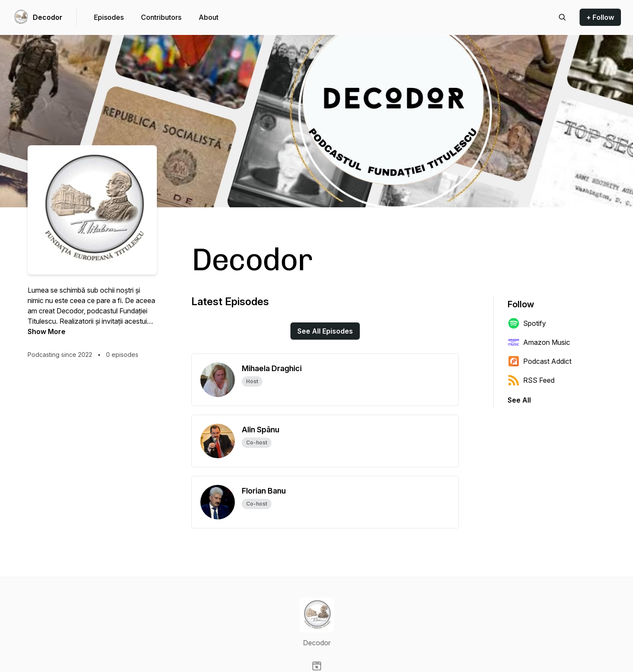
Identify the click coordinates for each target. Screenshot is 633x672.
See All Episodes (325, 331)
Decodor (48, 17)
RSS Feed (531, 380)
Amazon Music (539, 342)
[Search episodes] (562, 17)
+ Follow (600, 17)
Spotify (527, 323)
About (209, 17)
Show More (47, 331)
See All (519, 400)
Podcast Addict (539, 361)
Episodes (109, 17)
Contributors (161, 17)
